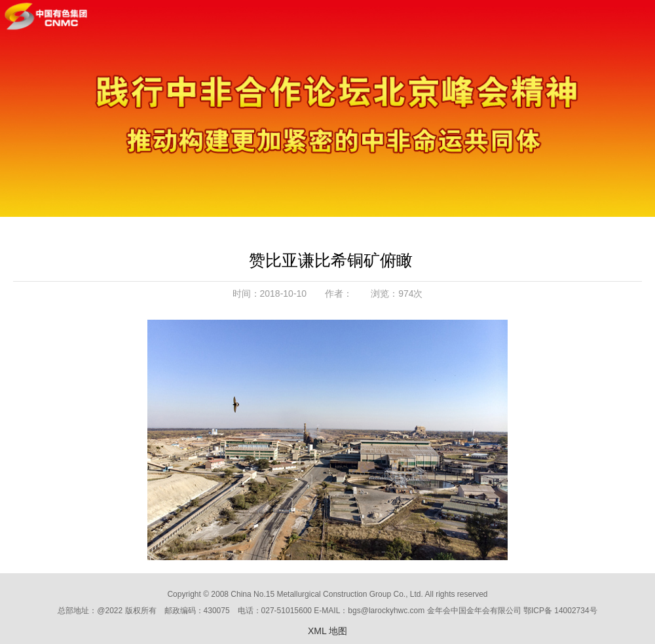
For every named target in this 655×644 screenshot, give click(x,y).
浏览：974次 (397, 294)
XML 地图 (327, 631)
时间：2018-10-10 (270, 294)
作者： (339, 294)
